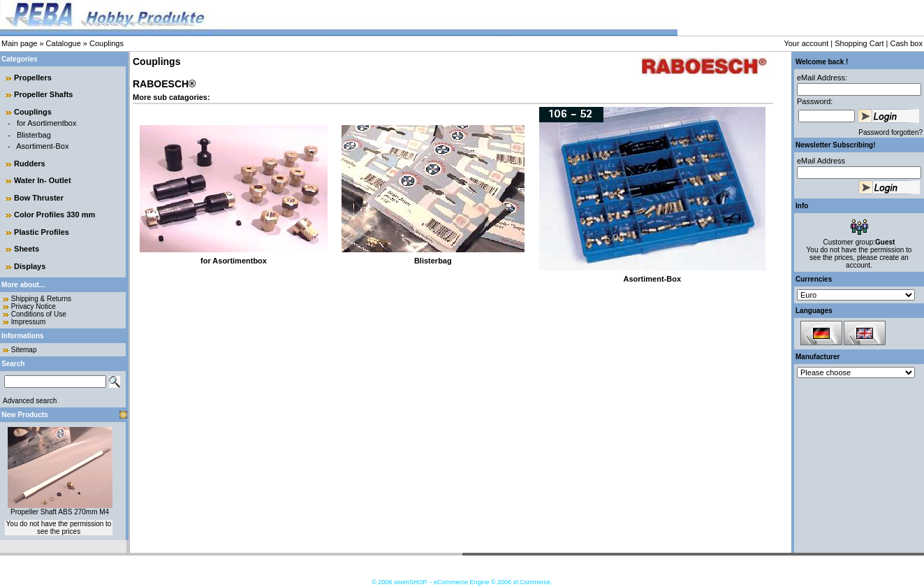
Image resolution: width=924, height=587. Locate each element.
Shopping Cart (859, 43)
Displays (30, 266)
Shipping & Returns (41, 299)
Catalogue (64, 43)
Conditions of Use (39, 314)
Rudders (30, 164)
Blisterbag (34, 135)
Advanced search (30, 401)
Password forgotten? (890, 132)
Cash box (907, 43)
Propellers (33, 78)
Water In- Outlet (42, 180)
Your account (806, 43)
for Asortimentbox (47, 123)
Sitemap (24, 350)
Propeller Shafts (43, 94)
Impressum (28, 322)
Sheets (27, 249)
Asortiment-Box (42, 146)
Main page (19, 43)
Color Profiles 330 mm (54, 215)
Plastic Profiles (42, 232)
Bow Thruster (39, 198)
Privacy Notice (34, 306)
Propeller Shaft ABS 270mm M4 (60, 512)
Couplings (107, 43)
